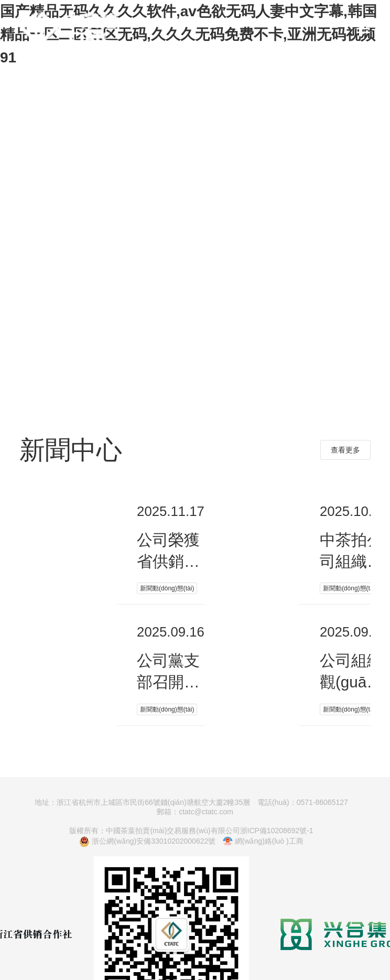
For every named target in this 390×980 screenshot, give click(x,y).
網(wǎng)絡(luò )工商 (263, 842)
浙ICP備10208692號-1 (277, 831)
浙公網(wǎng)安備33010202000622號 (147, 842)
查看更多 (345, 450)
